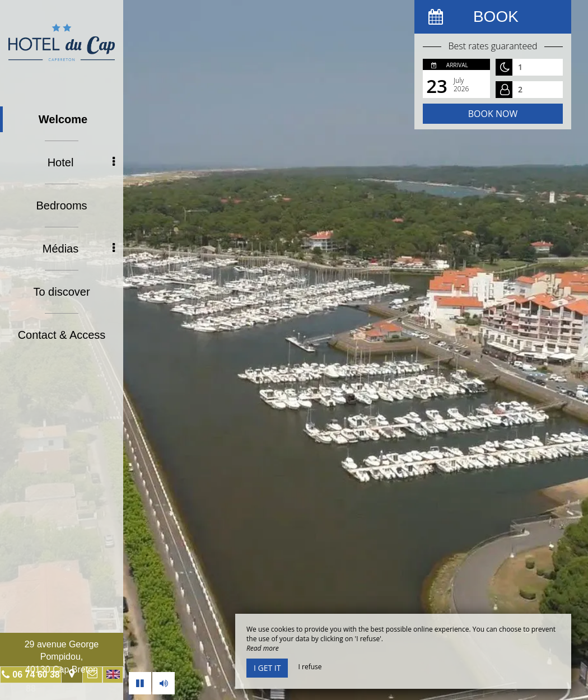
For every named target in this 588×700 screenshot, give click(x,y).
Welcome (63, 119)
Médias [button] (79, 249)
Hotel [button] (81, 162)
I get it (267, 668)
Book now (493, 114)
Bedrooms (61, 206)
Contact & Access (62, 335)
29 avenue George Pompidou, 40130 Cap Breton (62, 657)
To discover (61, 292)
